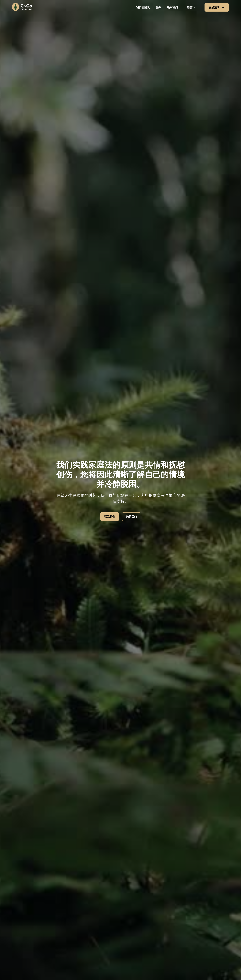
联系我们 (172, 7)
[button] (191, 7)
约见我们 (131, 517)
